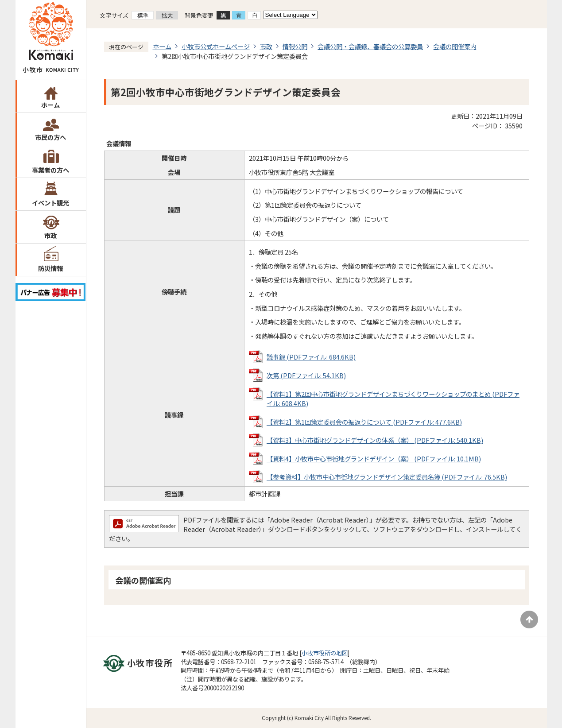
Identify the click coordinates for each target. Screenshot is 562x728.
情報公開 (295, 46)
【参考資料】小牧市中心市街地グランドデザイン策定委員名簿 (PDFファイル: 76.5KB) (387, 477)
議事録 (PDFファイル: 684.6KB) (311, 357)
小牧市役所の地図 (325, 653)
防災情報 (50, 268)
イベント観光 (50, 203)
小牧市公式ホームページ (216, 46)
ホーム (50, 105)
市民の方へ (50, 137)
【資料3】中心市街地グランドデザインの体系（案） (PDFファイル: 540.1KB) (375, 440)
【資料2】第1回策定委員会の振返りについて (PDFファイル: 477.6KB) (364, 422)
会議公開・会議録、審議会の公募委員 (370, 46)
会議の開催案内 (455, 46)
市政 (50, 235)
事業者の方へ (50, 170)
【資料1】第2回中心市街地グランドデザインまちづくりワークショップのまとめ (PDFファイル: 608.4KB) (393, 399)
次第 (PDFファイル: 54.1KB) (306, 375)
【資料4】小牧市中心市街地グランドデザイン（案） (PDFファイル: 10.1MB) (374, 459)
